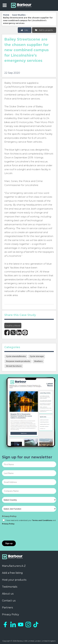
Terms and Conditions (42, 520)
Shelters (38, 361)
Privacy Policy (9, 516)
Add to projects (44, 30)
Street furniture (14, 366)
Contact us (9, 601)
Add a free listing (12, 573)
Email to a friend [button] (13, 326)
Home (6, 15)
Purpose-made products (18, 361)
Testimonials (10, 587)
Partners (7, 608)
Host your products (14, 580)
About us (8, 594)
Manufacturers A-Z (14, 566)
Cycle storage (37, 356)
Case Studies (19, 15)
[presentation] (26, 533)
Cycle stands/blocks (16, 356)
